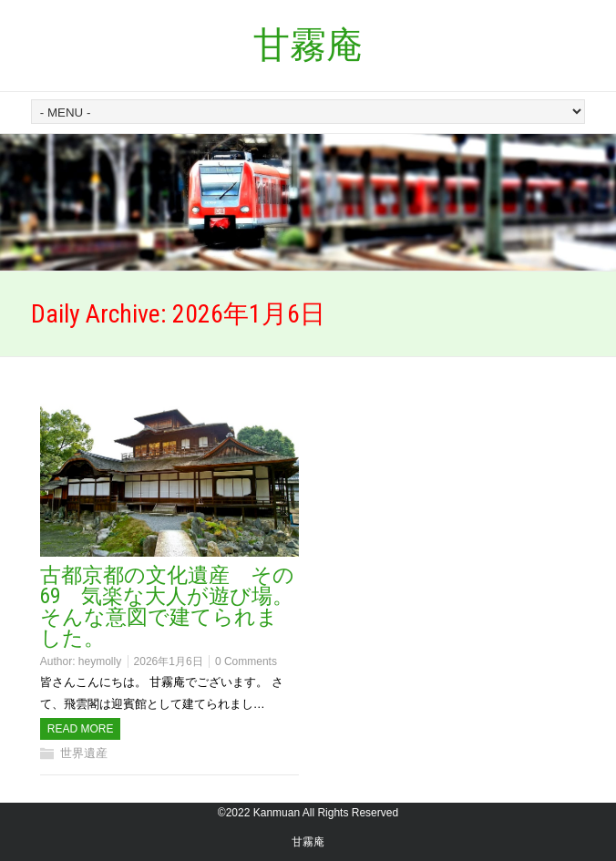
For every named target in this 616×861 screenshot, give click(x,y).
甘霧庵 (308, 45)
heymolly (100, 661)
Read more (81, 729)
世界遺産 (84, 753)
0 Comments (246, 661)
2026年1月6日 (169, 661)
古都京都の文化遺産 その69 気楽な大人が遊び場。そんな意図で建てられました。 (167, 607)
